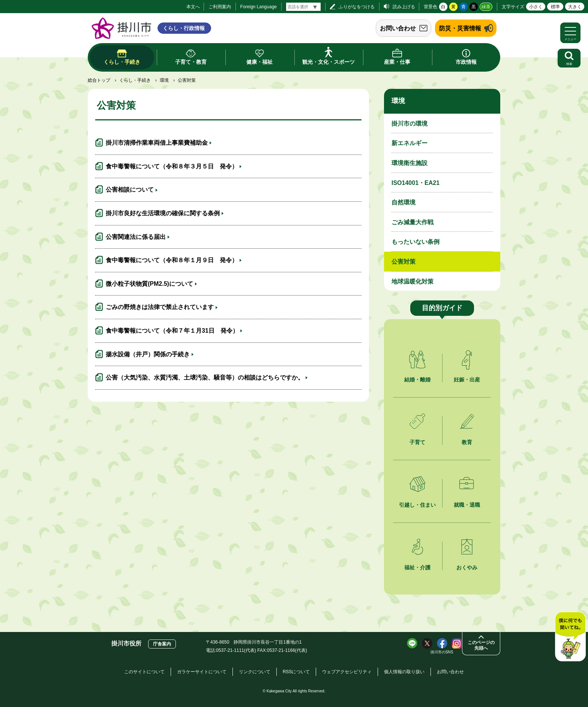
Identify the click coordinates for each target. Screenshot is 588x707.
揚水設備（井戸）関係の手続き (148, 354)
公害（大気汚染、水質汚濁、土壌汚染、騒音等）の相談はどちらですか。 (205, 378)
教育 (467, 442)
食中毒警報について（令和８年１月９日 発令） (172, 260)
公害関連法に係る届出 (136, 237)
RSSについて (296, 672)
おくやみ (467, 567)
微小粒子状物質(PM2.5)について (149, 284)
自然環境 (403, 202)
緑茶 (486, 7)
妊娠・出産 (467, 380)
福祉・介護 (417, 567)
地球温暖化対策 (412, 281)
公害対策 (403, 262)
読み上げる (404, 7)
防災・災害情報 (460, 28)
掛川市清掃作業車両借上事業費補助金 (157, 143)
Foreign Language (259, 7)
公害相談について (130, 190)
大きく (575, 7)
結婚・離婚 (417, 380)
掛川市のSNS (442, 652)
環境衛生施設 (409, 163)
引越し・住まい (417, 505)
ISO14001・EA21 (415, 183)
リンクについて (255, 672)
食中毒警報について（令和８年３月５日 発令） (172, 166)
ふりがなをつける (357, 7)
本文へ (193, 7)
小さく (536, 7)
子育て (417, 442)
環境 (164, 80)
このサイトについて (144, 672)
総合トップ (99, 80)
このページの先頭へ (481, 645)
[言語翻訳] (303, 7)
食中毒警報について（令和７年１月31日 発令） (172, 331)
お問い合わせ (398, 28)
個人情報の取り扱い (404, 672)
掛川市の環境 (409, 124)
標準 (555, 7)
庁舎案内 (162, 644)
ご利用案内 (220, 7)
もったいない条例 (415, 242)
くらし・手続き (135, 80)
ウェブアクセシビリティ (347, 672)
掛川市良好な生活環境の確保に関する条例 (163, 213)
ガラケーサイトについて (202, 672)
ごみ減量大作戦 (412, 222)
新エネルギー (409, 143)
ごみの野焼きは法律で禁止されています (160, 307)
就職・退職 (467, 505)
